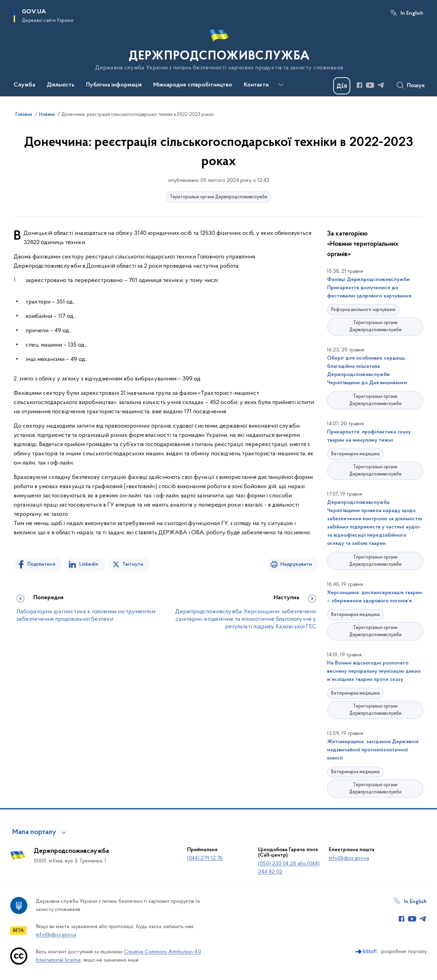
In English (412, 13)
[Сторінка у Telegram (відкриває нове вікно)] (381, 85)
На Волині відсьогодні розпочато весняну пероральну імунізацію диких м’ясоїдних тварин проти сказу (374, 671)
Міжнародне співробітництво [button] (193, 85)
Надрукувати (296, 564)
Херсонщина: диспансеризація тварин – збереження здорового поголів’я (375, 597)
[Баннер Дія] (342, 86)
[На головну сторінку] (219, 48)
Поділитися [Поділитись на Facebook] (41, 564)
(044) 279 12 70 (205, 858)
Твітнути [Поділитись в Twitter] (133, 564)
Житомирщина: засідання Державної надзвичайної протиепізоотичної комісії (373, 750)
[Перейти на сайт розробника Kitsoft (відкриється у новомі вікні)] (367, 951)
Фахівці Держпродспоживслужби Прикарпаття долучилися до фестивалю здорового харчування (369, 288)
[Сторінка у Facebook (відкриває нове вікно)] (360, 85)
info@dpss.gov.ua (349, 858)
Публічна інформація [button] (114, 85)
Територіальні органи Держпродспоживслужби (218, 197)
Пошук (416, 86)
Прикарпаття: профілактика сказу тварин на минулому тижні (369, 436)
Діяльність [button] (61, 85)
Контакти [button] (256, 85)
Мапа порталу (34, 832)
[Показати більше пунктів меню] (281, 85)
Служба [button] (24, 85)
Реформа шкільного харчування (363, 310)
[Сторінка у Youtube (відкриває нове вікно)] (370, 85)
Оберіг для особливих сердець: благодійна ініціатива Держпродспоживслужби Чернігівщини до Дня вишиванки (367, 371)
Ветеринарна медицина (355, 454)
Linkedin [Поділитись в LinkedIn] (89, 564)
